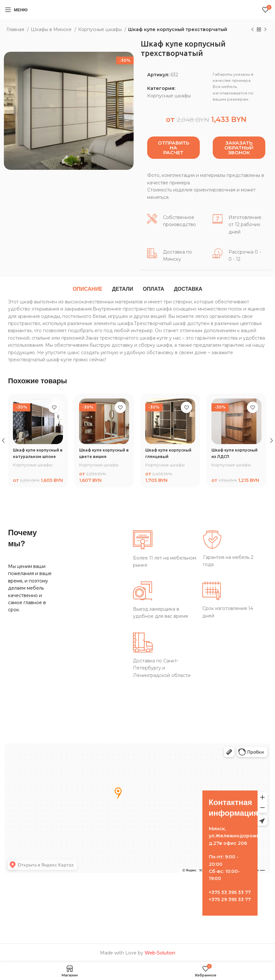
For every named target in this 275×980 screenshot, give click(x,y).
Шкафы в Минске (52, 29)
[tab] (87, 289)
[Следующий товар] (265, 30)
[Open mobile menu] (16, 10)
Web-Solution (160, 953)
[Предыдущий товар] (252, 30)
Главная (16, 29)
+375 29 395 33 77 (230, 899)
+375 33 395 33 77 (230, 892)
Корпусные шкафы (101, 29)
